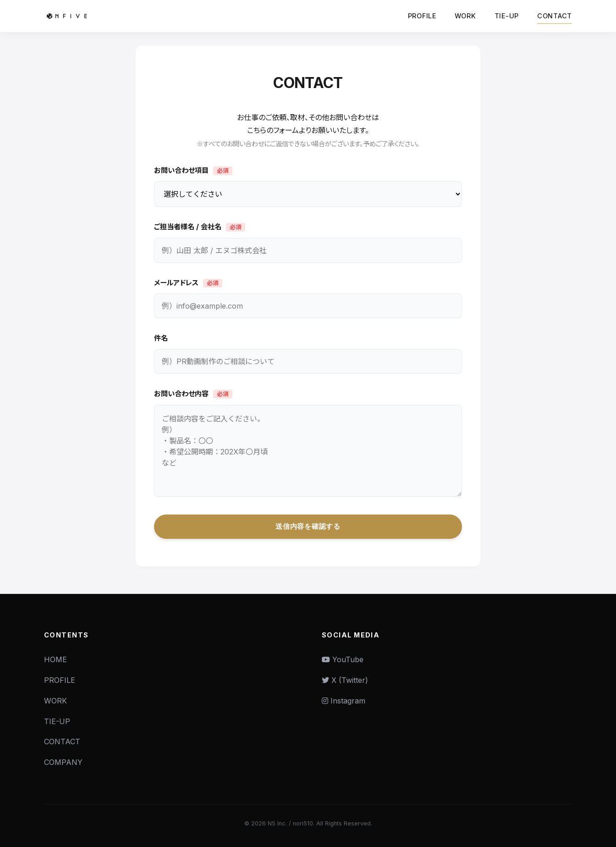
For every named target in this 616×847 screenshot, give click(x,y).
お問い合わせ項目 (193, 171)
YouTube (343, 659)
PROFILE (422, 16)
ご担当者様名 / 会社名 (200, 227)
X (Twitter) (345, 680)
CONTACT (555, 16)
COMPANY (63, 762)
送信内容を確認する (308, 526)
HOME (55, 659)
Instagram (344, 701)
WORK (465, 16)
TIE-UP (507, 16)
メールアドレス (188, 283)
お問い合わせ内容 (193, 394)
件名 (161, 339)
